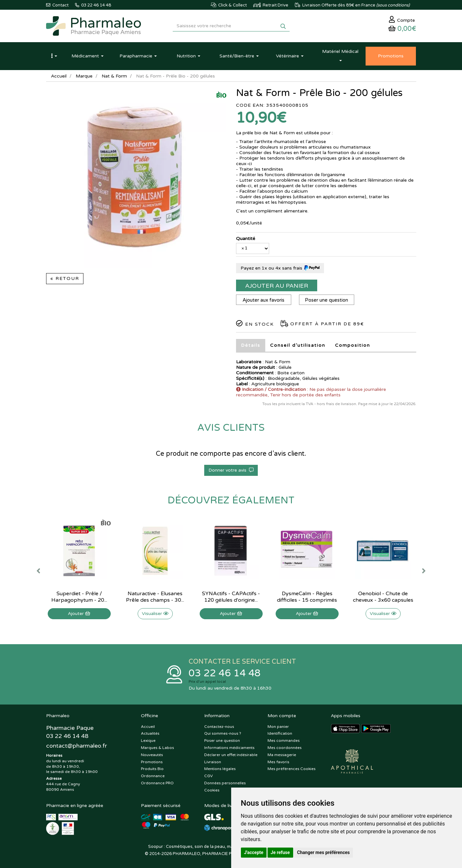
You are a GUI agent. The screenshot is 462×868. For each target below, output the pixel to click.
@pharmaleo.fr (76, 746)
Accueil (59, 76)
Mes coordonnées (285, 748)
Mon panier (278, 727)
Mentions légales (220, 769)
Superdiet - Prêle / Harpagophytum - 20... (79, 597)
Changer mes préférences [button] (323, 852)
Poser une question (326, 300)
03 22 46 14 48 (225, 673)
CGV (208, 776)
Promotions (152, 762)
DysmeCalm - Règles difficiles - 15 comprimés (307, 597)
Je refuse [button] (280, 852)
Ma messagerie (282, 755)
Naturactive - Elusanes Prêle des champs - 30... (155, 597)
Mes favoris (278, 762)
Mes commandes (284, 741)
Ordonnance (153, 776)
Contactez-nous (219, 727)
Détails (251, 345)
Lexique (148, 741)
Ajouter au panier (277, 286)
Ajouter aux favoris (263, 300)
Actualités (150, 734)
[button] (54, 56)
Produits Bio (152, 769)
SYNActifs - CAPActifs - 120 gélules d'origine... (231, 597)
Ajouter (79, 614)
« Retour (65, 278)
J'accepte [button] (254, 852)
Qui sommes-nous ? (223, 734)
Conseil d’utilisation (298, 345)
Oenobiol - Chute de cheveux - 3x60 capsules (383, 597)
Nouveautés (152, 755)
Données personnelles (225, 783)
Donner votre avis (231, 470)
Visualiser (155, 614)
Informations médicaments (229, 748)
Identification (280, 734)
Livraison (213, 762)
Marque (84, 76)
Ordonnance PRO (157, 783)
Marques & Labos (157, 748)
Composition (353, 345)
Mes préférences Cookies (292, 769)
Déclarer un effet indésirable (231, 755)
